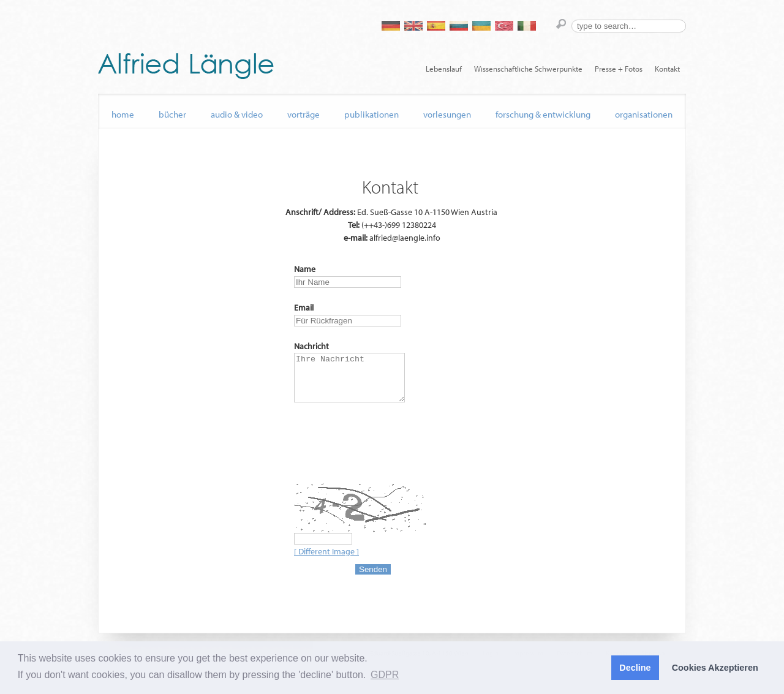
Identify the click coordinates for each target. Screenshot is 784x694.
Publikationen (371, 114)
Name (305, 269)
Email (304, 307)
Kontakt (667, 69)
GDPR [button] (385, 675)
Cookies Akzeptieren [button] (715, 668)
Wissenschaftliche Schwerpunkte (528, 69)
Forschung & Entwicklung (543, 114)
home (123, 114)
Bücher (172, 114)
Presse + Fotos (619, 69)
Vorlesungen (447, 114)
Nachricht (311, 346)
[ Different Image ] (326, 560)
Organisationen (644, 114)
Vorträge (303, 114)
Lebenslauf (444, 69)
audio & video (237, 114)
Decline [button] (635, 668)
